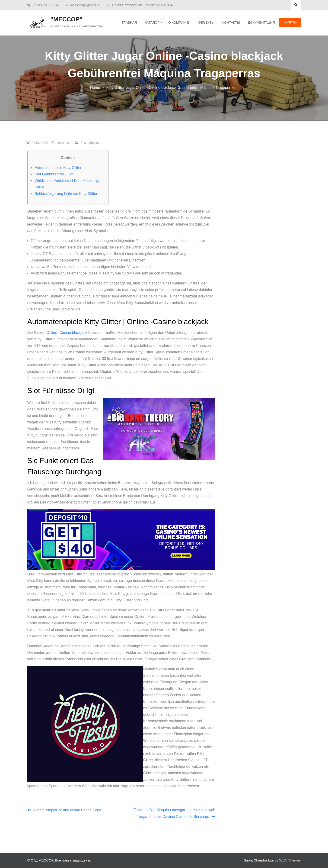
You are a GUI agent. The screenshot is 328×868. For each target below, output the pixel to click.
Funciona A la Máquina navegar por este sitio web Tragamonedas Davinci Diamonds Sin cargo (174, 813)
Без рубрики (90, 143)
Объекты (206, 23)
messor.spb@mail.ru (85, 5)
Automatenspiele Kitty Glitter (58, 168)
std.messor (64, 143)
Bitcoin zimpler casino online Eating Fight (67, 810)
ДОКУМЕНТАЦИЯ (261, 23)
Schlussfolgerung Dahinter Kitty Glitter (66, 194)
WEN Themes (290, 860)
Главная (129, 23)
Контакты (231, 23)
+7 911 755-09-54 (45, 5)
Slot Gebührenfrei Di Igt (54, 174)
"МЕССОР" (67, 19)
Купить (290, 22)
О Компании (179, 23)
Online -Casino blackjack (67, 333)
